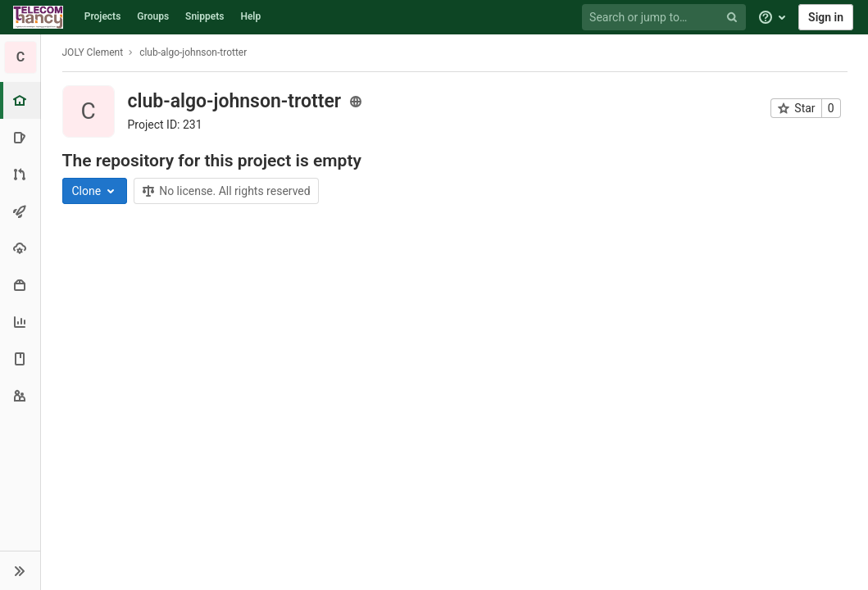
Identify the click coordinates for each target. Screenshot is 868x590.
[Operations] (20, 248)
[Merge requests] (20, 174)
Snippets (205, 16)
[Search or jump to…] (666, 18)
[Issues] (20, 137)
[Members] (20, 395)
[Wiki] (20, 359)
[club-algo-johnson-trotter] (20, 57)
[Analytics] (20, 322)
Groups (153, 16)
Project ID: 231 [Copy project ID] (165, 125)
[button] (20, 570)
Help (250, 16)
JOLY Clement (93, 52)
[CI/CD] (20, 211)
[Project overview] (22, 100)
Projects (103, 16)
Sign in (826, 17)
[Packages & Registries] (20, 285)
